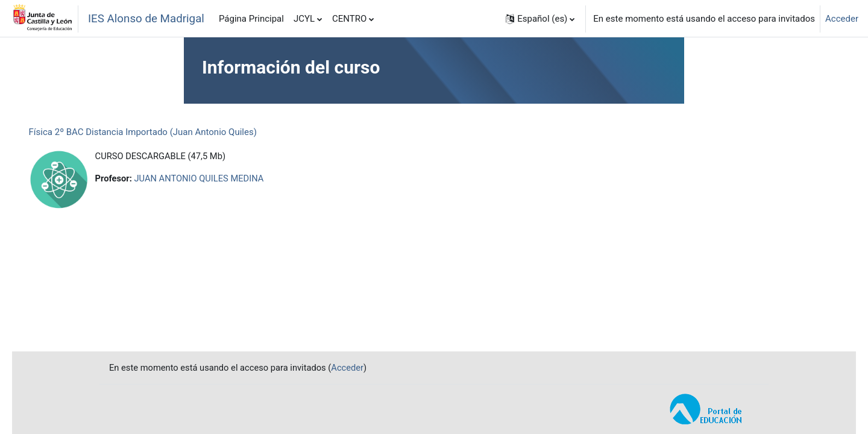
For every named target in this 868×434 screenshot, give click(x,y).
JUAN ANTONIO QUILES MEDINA (218, 179)
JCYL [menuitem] (304, 19)
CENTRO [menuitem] (349, 19)
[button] (540, 19)
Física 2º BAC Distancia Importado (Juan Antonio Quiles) (160, 132)
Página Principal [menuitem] (251, 19)
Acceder (842, 19)
